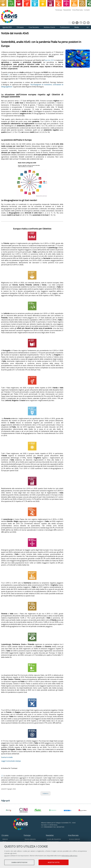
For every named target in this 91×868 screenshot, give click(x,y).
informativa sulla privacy (70, 856)
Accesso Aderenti (74, 839)
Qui (5, 856)
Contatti (87, 10)
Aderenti (5, 839)
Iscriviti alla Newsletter (54, 839)
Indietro (45, 793)
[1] (8, 74)
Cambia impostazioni (19, 862)
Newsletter (67, 10)
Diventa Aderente (30, 839)
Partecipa (59, 10)
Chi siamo (5, 835)
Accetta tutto (54, 862)
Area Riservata (78, 10)
